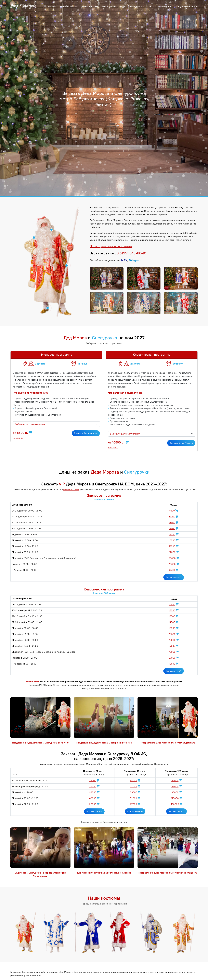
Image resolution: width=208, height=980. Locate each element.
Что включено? (174, 577)
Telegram (166, 6)
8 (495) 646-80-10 (188, 6)
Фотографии (109, 6)
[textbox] (55, 424)
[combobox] (56, 424)
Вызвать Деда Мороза (86, 433)
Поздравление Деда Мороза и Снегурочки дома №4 (104, 743)
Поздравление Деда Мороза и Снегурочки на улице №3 (168, 873)
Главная (52, 6)
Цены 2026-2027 (69, 6)
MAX (151, 6)
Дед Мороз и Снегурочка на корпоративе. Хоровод (104, 873)
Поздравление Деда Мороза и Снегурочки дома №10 (40, 743)
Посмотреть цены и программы (111, 246)
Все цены (18, 438)
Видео (123, 6)
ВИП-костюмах (71, 489)
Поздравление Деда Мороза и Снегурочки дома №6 (168, 743)
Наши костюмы (90, 6)
